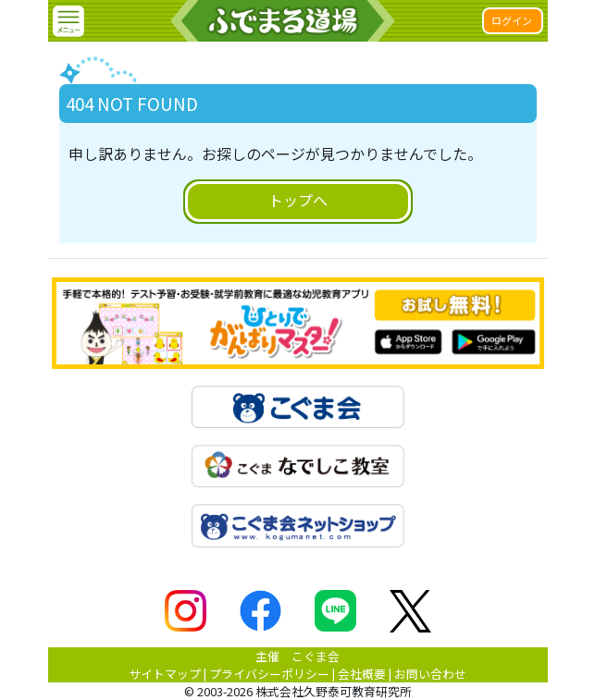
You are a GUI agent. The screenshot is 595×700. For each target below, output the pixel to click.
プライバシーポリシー (269, 674)
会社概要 (362, 674)
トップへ (298, 200)
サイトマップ (165, 674)
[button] (68, 21)
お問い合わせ (430, 674)
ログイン (512, 20)
